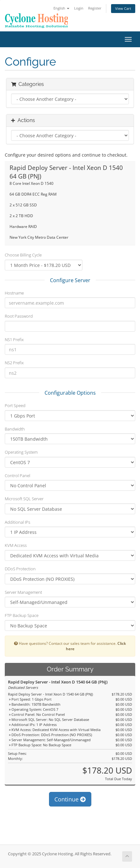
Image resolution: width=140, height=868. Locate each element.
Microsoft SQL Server (24, 499)
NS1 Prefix (14, 340)
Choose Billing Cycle (23, 255)
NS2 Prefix (14, 363)
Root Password (19, 316)
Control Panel (17, 476)
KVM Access (16, 545)
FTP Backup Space (22, 615)
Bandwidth (15, 429)
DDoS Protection (20, 569)
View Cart (123, 8)
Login (79, 8)
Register (95, 8)
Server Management (23, 592)
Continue (70, 799)
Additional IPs (17, 522)
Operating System (21, 452)
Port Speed (15, 405)
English (61, 8)
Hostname (14, 293)
